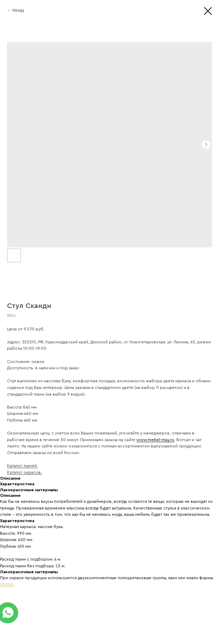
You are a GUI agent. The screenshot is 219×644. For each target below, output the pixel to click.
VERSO (7, 584)
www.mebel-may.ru (155, 440)
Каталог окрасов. (24, 472)
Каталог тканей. (22, 466)
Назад (18, 10)
